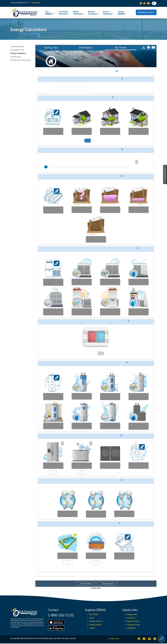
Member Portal (145, 12)
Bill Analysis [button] (86, 47)
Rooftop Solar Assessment (21, 60)
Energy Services (95, 625)
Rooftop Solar (16, 57)
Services (63, 13)
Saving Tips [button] (51, 47)
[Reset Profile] (85, 641)
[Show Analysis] (107, 641)
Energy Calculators (18, 53)
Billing (92, 618)
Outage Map (36, 3)
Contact (92, 629)
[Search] (154, 3)
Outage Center (132, 615)
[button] (144, 47)
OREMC (49, 13)
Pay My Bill (131, 618)
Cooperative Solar (17, 50)
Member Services (96, 622)
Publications (131, 629)
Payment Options (133, 622)
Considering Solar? (18, 47)
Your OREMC (94, 615)
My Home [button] (121, 47)
